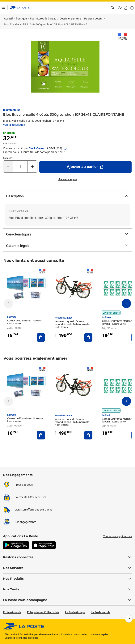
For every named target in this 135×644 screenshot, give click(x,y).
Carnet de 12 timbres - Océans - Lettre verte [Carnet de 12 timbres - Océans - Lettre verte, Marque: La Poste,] (25, 322)
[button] (120, 8)
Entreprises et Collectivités (43, 612)
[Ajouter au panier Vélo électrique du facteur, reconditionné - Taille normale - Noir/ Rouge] (88, 337)
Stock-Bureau (37, 148)
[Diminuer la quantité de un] (8, 167)
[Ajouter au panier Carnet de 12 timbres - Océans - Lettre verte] (41, 337)
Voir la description (14, 125)
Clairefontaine (12, 110)
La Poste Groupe (75, 612)
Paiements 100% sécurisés (30, 497)
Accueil (8, 18)
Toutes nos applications (118, 536)
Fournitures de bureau (43, 18)
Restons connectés (67, 557)
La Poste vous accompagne (67, 600)
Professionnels (12, 612)
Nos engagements (25, 522)
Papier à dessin (93, 18)
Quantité (7, 158)
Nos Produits (67, 579)
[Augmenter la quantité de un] (32, 167)
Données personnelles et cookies (21, 638)
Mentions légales (99, 634)
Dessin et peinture (70, 18)
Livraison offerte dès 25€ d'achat (34, 509)
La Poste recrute (101, 612)
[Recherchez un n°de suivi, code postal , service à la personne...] (112, 8)
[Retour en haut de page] (129, 619)
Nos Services (67, 568)
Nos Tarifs (67, 589)
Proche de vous (24, 485)
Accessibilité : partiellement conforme (39, 634)
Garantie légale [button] (68, 179)
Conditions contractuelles (74, 634)
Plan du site (11, 634)
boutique (21, 18)
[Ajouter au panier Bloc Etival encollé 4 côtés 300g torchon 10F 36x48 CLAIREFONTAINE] (85, 167)
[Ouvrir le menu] (4, 8)
